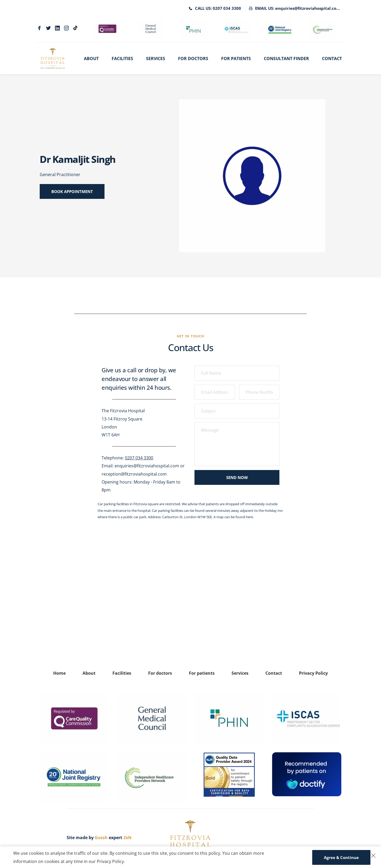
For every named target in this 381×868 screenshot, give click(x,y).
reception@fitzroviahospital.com (134, 474)
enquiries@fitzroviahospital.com (147, 466)
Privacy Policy (110, 861)
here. (250, 517)
